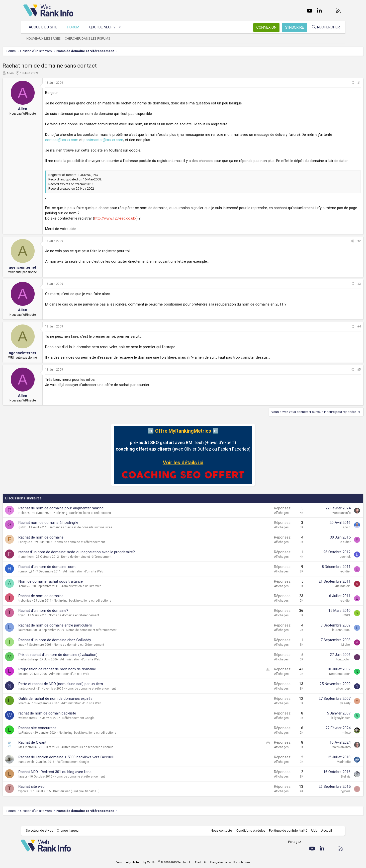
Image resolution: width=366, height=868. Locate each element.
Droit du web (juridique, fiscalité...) (97, 796)
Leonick (324, 562)
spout (326, 533)
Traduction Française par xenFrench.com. (223, 862)
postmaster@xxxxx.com (139, 140)
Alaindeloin (322, 591)
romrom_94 (47, 577)
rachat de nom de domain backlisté (68, 718)
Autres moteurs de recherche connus (108, 752)
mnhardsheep (49, 665)
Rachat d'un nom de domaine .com (68, 572)
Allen (31, 73)
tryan (43, 621)
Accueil (324, 830)
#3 (338, 289)
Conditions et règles (248, 830)
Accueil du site (46, 27)
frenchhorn (47, 562)
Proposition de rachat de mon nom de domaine (78, 674)
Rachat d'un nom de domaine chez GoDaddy (76, 645)
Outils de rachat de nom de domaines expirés (76, 704)
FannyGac (46, 547)
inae (42, 650)
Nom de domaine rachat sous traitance (72, 587)
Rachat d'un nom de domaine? (64, 616)
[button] (123, 27)
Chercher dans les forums (90, 39)
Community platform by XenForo (155, 862)
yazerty (324, 709)
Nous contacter (219, 830)
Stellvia (325, 782)
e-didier (324, 547)
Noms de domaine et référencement (101, 547)
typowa (44, 796)
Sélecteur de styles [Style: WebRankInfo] (42, 830)
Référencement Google (99, 723)
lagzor (44, 782)
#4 (338, 332)
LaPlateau (46, 738)
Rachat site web (52, 792)
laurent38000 (49, 635)
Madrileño (323, 767)
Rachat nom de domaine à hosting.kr (69, 528)
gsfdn (43, 533)
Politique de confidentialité (286, 830)
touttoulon (322, 665)
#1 (338, 83)
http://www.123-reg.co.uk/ (136, 224)
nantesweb (47, 767)
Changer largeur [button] (71, 830)
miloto (325, 738)
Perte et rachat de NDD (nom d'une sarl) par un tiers (82, 689)
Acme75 (45, 591)
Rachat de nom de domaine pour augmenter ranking (82, 513)
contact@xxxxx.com (97, 140)
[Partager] (331, 83)
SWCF (326, 621)
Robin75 (45, 518)
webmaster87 (49, 723)
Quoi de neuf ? (105, 27)
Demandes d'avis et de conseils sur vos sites (101, 533)
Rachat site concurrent (58, 733)
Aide (312, 830)
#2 (338, 246)
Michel (325, 650)
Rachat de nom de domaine (62, 543)
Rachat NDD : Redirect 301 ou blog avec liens (76, 777)
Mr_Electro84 (48, 752)
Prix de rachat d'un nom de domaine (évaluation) (79, 660)
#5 (338, 375)
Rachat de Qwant (53, 748)
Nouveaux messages (46, 39)
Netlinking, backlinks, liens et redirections (103, 518)
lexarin (44, 679)
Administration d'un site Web (104, 577)
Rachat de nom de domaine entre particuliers (76, 631)
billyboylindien (320, 723)
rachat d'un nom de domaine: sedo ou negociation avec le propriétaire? (98, 557)
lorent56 (45, 709)
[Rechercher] (323, 27)
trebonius (46, 606)
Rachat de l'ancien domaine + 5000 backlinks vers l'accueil (87, 762)
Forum (76, 27)
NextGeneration (319, 679)
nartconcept (48, 694)
